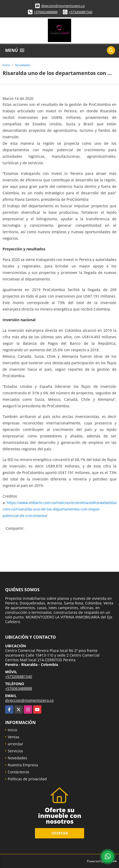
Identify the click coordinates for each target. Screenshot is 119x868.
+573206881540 (81, 12)
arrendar (16, 744)
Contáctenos (18, 772)
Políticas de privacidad (27, 779)
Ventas (14, 737)
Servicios (15, 751)
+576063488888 (46, 12)
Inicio (6, 65)
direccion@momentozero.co (63, 6)
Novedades (23, 65)
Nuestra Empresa (23, 765)
